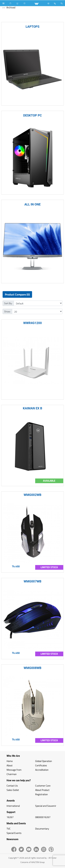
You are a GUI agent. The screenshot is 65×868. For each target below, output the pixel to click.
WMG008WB (33, 668)
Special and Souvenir (46, 806)
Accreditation (42, 770)
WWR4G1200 (32, 323)
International (13, 806)
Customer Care (43, 786)
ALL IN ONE (33, 204)
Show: (7, 311)
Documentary (42, 829)
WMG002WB (33, 495)
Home (10, 761)
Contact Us (12, 786)
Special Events (14, 833)
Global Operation (44, 761)
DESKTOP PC (32, 115)
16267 (10, 817)
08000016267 (43, 817)
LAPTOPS (33, 27)
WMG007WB (33, 581)
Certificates (41, 765)
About (10, 765)
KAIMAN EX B (33, 408)
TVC (9, 829)
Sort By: (8, 303)
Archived (11, 7)
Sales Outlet (13, 790)
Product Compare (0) (17, 294)
